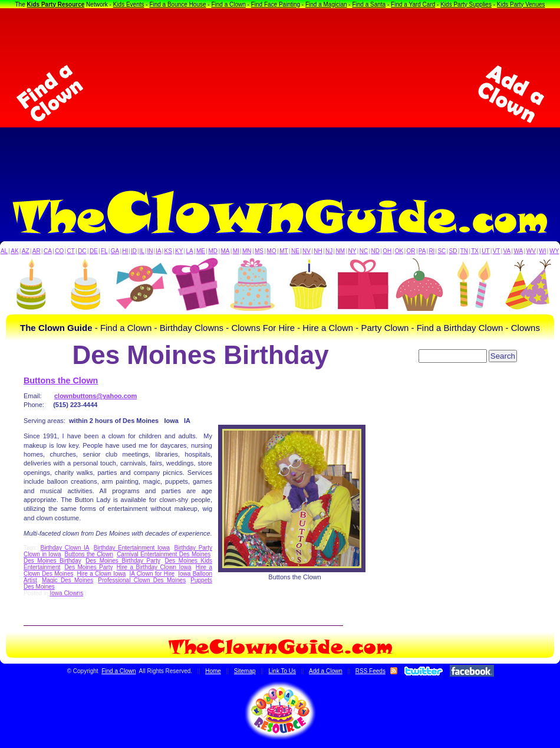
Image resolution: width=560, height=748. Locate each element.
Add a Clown (326, 671)
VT (497, 251)
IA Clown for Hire (152, 574)
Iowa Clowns (66, 593)
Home (213, 671)
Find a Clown (228, 4)
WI (542, 251)
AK (14, 251)
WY (554, 251)
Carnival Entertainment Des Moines (164, 554)
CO (59, 251)
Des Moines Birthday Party (123, 561)
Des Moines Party (88, 567)
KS (168, 251)
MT (284, 251)
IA (158, 251)
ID (134, 251)
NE (295, 251)
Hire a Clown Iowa (102, 574)
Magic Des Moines (67, 580)
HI (125, 251)
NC (364, 251)
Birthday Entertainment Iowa (132, 548)
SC (442, 251)
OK (399, 251)
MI (236, 251)
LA (190, 251)
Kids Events (129, 4)
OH (387, 251)
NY (352, 251)
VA (507, 251)
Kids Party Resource (56, 4)
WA (519, 251)
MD (213, 251)
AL (4, 251)
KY (179, 251)
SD (453, 251)
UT (485, 251)
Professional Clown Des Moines (142, 580)
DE (94, 251)
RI (431, 251)
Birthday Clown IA (65, 548)
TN (464, 251)
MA (225, 251)
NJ (329, 251)
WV (531, 251)
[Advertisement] (280, 94)
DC (82, 251)
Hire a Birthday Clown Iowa (154, 567)
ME (201, 251)
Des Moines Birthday (52, 561)
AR (37, 251)
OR (411, 251)
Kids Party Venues (521, 4)
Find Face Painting (276, 4)
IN (150, 251)
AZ (26, 251)
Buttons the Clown (61, 380)
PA (422, 251)
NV (307, 251)
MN (247, 251)
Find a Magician (326, 4)
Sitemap (245, 671)
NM (341, 251)
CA (48, 251)
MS (259, 251)
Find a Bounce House (177, 4)
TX (475, 251)
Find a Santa (369, 4)
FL (104, 251)
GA (115, 251)
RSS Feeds (370, 671)
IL (142, 251)
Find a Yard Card (413, 4)
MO (272, 251)
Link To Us (283, 671)
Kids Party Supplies (466, 4)
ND (375, 251)
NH (318, 251)
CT (71, 251)
